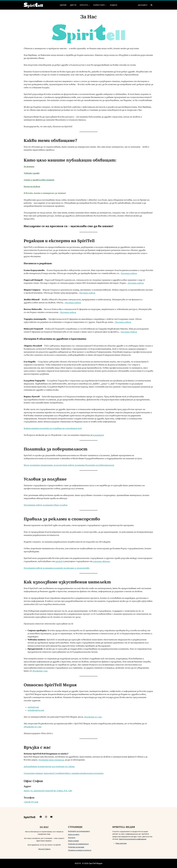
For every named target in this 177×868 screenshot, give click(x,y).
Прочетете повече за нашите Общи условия (47, 505)
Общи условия (73, 841)
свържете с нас (40, 671)
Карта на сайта (74, 834)
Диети (73, 5)
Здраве (63, 5)
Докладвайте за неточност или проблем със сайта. (51, 766)
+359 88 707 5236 (32, 802)
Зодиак (114, 5)
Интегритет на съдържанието (79, 831)
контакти (98, 435)
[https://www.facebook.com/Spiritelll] (47, 817)
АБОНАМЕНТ (143, 5)
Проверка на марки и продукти (80, 850)
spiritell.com (34, 707)
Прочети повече (129, 273)
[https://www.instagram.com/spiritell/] (52, 817)
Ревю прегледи (121, 843)
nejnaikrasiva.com (37, 710)
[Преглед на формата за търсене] (151, 5)
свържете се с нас (94, 717)
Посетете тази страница (52, 760)
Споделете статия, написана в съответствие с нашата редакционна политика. (66, 773)
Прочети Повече (130, 332)
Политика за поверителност (78, 844)
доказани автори (103, 561)
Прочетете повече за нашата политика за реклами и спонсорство (59, 568)
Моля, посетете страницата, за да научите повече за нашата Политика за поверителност (72, 465)
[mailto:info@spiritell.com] (58, 817)
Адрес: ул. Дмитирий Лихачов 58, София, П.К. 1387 (49, 791)
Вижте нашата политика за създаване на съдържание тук (55, 428)
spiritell (59, 561)
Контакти (72, 838)
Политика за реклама (76, 847)
